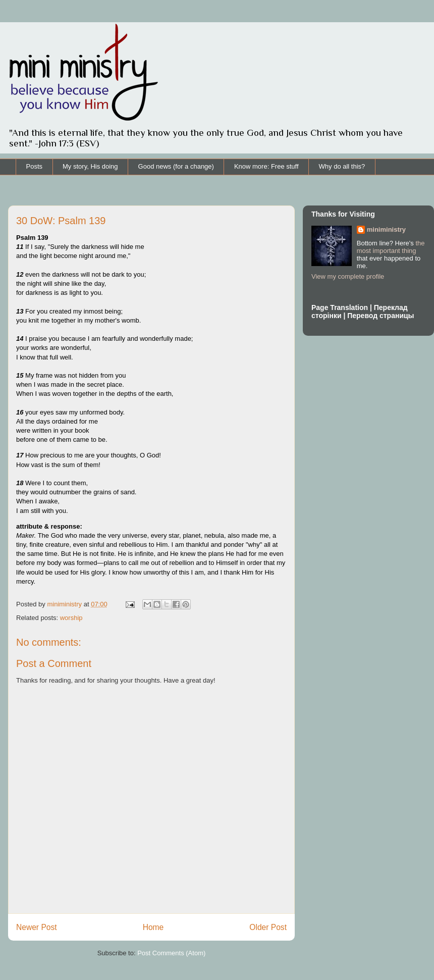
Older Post (268, 927)
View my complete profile (348, 276)
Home (153, 927)
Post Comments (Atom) (171, 953)
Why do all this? (342, 166)
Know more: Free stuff (266, 166)
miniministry (386, 229)
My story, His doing (90, 166)
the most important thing (391, 247)
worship (71, 618)
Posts (35, 166)
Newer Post (37, 927)
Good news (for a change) (176, 166)
